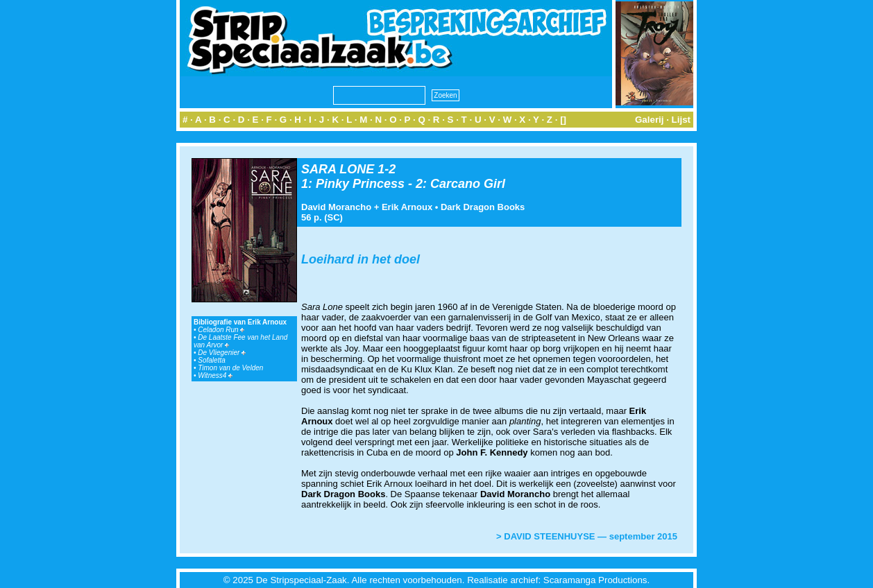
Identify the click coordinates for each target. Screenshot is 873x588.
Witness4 (215, 375)
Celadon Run (221, 330)
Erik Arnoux (407, 207)
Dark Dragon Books (483, 207)
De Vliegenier (222, 353)
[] (563, 120)
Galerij (650, 120)
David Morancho (336, 207)
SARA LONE (338, 169)
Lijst (681, 120)
